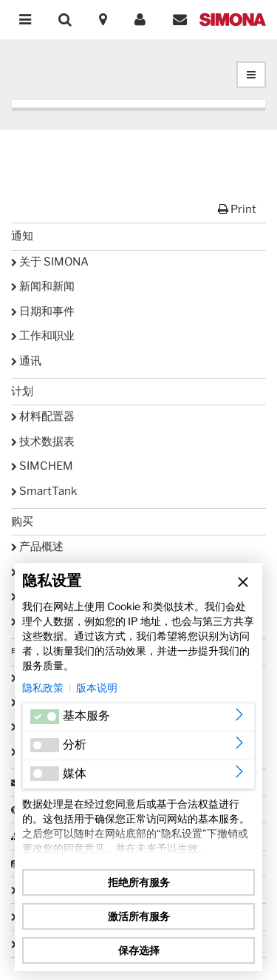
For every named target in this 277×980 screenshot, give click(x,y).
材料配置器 (43, 416)
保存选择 (139, 950)
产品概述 (37, 547)
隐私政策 (43, 687)
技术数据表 (43, 442)
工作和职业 (43, 336)
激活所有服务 (139, 916)
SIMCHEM (42, 466)
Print (237, 209)
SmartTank (44, 491)
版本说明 (97, 687)
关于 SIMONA (50, 262)
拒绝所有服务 (139, 882)
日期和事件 (43, 311)
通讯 (26, 361)
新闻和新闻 (43, 286)
